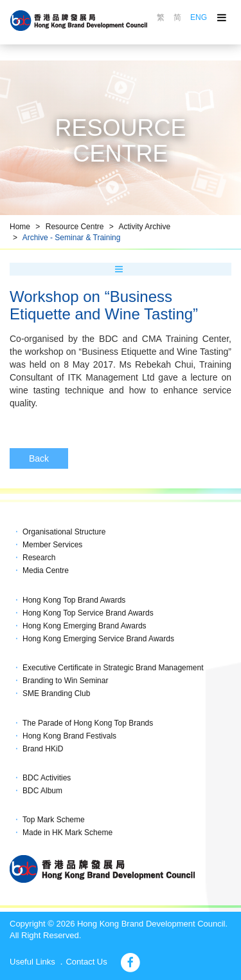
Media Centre (46, 570)
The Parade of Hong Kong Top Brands (88, 723)
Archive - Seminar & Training (72, 238)
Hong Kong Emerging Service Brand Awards (98, 639)
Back (39, 458)
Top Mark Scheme (54, 820)
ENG (199, 17)
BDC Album (42, 791)
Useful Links (32, 962)
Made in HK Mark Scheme (67, 833)
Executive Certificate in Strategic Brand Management (113, 668)
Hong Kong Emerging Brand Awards (85, 626)
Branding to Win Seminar (65, 681)
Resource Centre (75, 227)
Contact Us (86, 962)
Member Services (52, 545)
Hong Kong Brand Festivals (69, 736)
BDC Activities (47, 778)
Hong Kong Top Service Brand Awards (88, 613)
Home (20, 227)
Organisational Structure (64, 532)
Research (39, 558)
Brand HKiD (43, 749)
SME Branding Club (56, 693)
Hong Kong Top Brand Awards (74, 600)
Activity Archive (144, 227)
